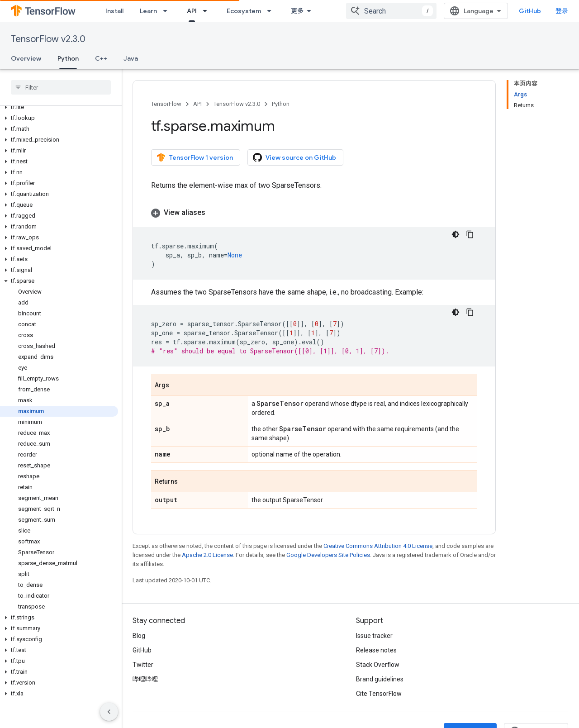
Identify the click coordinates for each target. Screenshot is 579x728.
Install (114, 11)
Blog (139, 636)
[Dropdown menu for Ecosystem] (272, 11)
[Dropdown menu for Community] (337, 11)
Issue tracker (374, 636)
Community (308, 11)
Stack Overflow (378, 665)
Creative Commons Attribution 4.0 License (378, 546)
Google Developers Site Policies (328, 555)
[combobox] (411, 11)
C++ (101, 58)
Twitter (143, 665)
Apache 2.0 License (207, 555)
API (197, 104)
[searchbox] (61, 87)
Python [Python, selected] (68, 58)
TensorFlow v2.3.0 (48, 39)
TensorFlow (166, 104)
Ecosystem (244, 11)
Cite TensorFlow (379, 694)
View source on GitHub (294, 157)
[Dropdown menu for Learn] (168, 11)
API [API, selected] (192, 11)
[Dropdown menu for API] (208, 11)
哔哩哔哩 (145, 679)
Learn (148, 11)
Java (131, 58)
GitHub (550, 11)
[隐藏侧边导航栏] (109, 712)
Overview (26, 58)
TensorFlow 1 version (195, 157)
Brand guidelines (380, 679)
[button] (59, 107)
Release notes (376, 650)
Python (281, 104)
